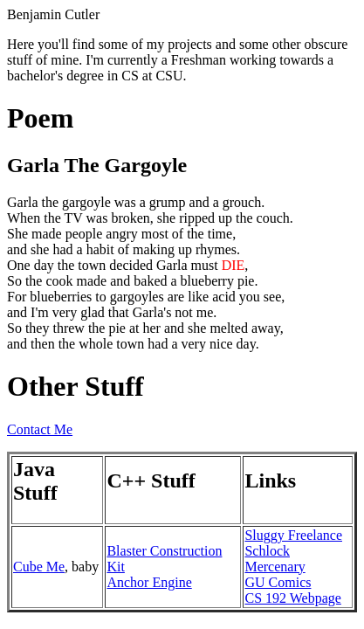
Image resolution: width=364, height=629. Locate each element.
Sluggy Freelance (293, 535)
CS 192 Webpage (292, 598)
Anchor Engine (149, 582)
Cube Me (39, 567)
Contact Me (40, 429)
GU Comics (278, 582)
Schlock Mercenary (275, 559)
